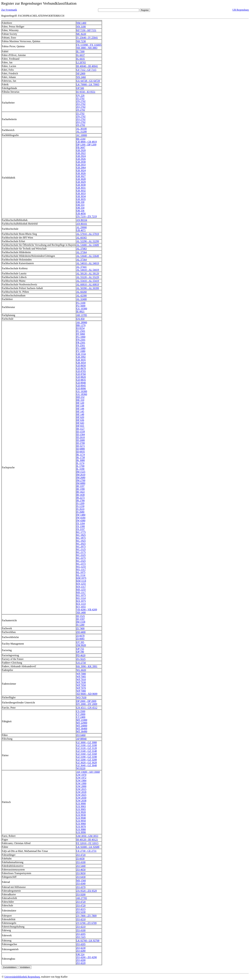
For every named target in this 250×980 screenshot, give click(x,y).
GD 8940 (81, 383)
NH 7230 (81, 41)
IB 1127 (80, 429)
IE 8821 (80, 311)
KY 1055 (81, 607)
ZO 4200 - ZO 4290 (87, 957)
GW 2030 (81, 798)
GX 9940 (81, 818)
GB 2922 (81, 153)
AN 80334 (82, 220)
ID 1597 (81, 619)
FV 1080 (81, 351)
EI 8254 (80, 328)
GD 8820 (81, 377)
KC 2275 (81, 558)
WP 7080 (81, 691)
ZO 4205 (81, 934)
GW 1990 (81, 783)
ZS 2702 (81, 110)
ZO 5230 (81, 912)
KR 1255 (81, 589)
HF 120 (80, 403)
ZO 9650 (81, 873)
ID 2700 (81, 443)
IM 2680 (81, 477)
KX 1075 (81, 601)
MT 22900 (82, 723)
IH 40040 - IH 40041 (87, 66)
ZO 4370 (81, 887)
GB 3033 (81, 193)
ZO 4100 (81, 862)
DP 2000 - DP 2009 (86, 701)
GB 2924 (81, 156)
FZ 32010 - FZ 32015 (87, 843)
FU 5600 (81, 306)
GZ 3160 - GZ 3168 (87, 754)
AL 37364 (82, 252)
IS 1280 (80, 625)
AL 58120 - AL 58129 (88, 273)
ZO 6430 (81, 877)
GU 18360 (82, 394)
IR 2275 (81, 498)
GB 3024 (81, 170)
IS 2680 (80, 512)
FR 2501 (81, 343)
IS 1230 (80, 506)
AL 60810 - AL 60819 (88, 284)
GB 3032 (81, 191)
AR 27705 (82, 898)
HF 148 (80, 414)
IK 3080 (81, 460)
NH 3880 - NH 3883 (87, 48)
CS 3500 (81, 711)
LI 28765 (81, 62)
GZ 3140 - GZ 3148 (87, 751)
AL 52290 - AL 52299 (88, 241)
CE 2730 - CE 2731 (86, 851)
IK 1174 (81, 455)
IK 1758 (81, 457)
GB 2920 (81, 150)
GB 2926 (81, 159)
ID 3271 (81, 446)
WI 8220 (81, 768)
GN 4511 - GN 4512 (87, 708)
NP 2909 (81, 73)
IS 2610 (80, 509)
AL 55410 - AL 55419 (88, 281)
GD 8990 (81, 388)
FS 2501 (81, 345)
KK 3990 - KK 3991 (87, 666)
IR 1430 (81, 495)
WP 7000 (81, 674)
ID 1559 (81, 432)
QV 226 (80, 95)
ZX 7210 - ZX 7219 (87, 216)
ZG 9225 (81, 659)
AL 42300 (82, 295)
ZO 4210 (81, 919)
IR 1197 (80, 486)
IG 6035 (81, 59)
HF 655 (80, 426)
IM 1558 (81, 622)
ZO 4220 (81, 963)
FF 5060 (81, 334)
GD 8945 (81, 386)
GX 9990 (81, 832)
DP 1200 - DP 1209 (86, 145)
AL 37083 (82, 249)
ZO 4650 (81, 870)
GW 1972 (81, 778)
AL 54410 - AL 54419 (88, 270)
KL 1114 (81, 575)
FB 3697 (81, 147)
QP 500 (80, 88)
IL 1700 (80, 466)
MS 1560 (81, 881)
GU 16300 (82, 391)
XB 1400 (81, 612)
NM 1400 (81, 23)
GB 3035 (81, 199)
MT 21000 (82, 720)
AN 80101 (82, 224)
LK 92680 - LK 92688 (88, 847)
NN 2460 (81, 77)
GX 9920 (81, 812)
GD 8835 (81, 380)
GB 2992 (81, 357)
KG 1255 (81, 566)
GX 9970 (81, 826)
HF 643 (80, 423)
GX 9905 (81, 809)
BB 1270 (81, 325)
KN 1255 (81, 584)
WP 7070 (81, 688)
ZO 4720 (81, 855)
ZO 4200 (81, 960)
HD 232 (80, 397)
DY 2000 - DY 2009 (87, 704)
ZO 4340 (81, 883)
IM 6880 (81, 483)
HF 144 (80, 409)
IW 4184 (81, 518)
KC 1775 (81, 532)
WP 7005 (81, 677)
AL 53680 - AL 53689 (88, 245)
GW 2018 (81, 792)
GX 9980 (81, 829)
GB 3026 (81, 173)
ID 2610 (81, 437)
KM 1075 (81, 578)
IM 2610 (81, 475)
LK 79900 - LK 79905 (88, 84)
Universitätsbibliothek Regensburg (22, 977)
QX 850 (80, 319)
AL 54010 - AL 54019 (88, 263)
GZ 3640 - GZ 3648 (87, 765)
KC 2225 (81, 555)
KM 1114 (81, 581)
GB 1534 (81, 354)
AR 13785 (82, 315)
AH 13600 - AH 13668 (88, 772)
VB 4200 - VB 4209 (87, 610)
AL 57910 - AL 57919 (88, 234)
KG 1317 (81, 569)
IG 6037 (81, 55)
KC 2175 (81, 552)
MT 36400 (82, 729)
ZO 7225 (81, 937)
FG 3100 (81, 303)
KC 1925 (81, 541)
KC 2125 (81, 549)
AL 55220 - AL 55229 (88, 277)
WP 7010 (81, 679)
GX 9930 (81, 815)
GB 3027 (81, 176)
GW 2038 (81, 801)
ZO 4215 (81, 909)
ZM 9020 (81, 645)
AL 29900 (82, 227)
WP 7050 (81, 685)
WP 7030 (81, 682)
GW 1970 (81, 775)
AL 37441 (82, 267)
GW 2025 (81, 795)
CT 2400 (81, 717)
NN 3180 (81, 27)
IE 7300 (80, 51)
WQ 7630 (81, 697)
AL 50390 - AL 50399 (88, 288)
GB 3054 (81, 363)
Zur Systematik (9, 10)
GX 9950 (81, 821)
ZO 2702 (81, 104)
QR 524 (80, 954)
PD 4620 (81, 655)
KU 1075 (81, 595)
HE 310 (80, 400)
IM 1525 (81, 472)
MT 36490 (82, 731)
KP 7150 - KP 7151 (86, 30)
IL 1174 (80, 463)
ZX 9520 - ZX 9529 (87, 891)
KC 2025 (81, 544)
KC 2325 (81, 561)
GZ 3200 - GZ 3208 (87, 760)
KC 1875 (81, 538)
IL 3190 (80, 469)
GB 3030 (81, 185)
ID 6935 (81, 452)
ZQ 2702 (81, 107)
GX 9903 (81, 806)
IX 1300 (81, 526)
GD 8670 (81, 368)
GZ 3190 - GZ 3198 (87, 757)
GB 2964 (81, 168)
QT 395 (80, 642)
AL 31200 (82, 132)
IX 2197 (81, 529)
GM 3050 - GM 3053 (87, 836)
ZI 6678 (80, 636)
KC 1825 (81, 535)
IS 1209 (80, 503)
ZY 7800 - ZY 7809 (86, 916)
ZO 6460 (81, 735)
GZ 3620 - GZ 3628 (87, 763)
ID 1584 (81, 434)
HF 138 (80, 406)
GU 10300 (82, 309)
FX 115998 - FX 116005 (89, 45)
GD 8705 (81, 371)
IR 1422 (81, 492)
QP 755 (80, 649)
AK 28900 (82, 322)
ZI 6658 (80, 859)
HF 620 (80, 417)
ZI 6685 (80, 639)
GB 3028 (81, 179)
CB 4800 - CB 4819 (87, 142)
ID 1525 (81, 616)
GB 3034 (81, 196)
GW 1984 (81, 781)
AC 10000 (82, 135)
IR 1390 (81, 489)
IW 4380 (81, 521)
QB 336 (80, 211)
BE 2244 (81, 139)
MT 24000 (82, 726)
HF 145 (80, 411)
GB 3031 (81, 188)
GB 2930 (81, 162)
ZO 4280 (81, 951)
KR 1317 (81, 592)
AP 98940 (81, 739)
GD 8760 (81, 374)
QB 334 (80, 208)
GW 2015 (81, 789)
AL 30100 (82, 129)
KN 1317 (81, 587)
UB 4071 (81, 230)
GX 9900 (81, 804)
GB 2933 (81, 165)
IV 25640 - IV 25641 (87, 38)
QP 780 (80, 652)
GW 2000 (81, 786)
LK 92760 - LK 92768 (88, 941)
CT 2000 (81, 714)
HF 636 (80, 420)
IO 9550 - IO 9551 (86, 92)
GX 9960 (81, 824)
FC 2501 (81, 331)
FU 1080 (81, 348)
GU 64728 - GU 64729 (88, 81)
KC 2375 (81, 564)
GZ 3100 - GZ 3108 (87, 745)
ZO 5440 (81, 866)
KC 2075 (81, 546)
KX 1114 (81, 604)
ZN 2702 (81, 101)
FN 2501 (81, 340)
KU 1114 (81, 598)
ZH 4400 (81, 632)
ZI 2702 (80, 98)
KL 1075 (81, 572)
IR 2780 (81, 500)
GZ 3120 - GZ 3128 (87, 748)
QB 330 (80, 202)
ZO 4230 (81, 948)
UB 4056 (81, 213)
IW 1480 (81, 515)
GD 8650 (81, 366)
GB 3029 (81, 182)
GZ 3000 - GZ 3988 (87, 742)
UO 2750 (81, 663)
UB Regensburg (241, 10)
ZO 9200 (81, 894)
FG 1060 (81, 337)
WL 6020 (81, 670)
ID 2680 (81, 440)
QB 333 (80, 205)
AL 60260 (82, 292)
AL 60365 (82, 238)
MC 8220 (81, 34)
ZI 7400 (80, 628)
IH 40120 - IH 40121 (87, 840)
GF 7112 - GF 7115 (86, 70)
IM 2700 (81, 480)
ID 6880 (81, 449)
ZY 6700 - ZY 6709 (86, 923)
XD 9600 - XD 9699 (87, 694)
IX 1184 (81, 523)
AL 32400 (82, 299)
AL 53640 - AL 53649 (88, 256)
